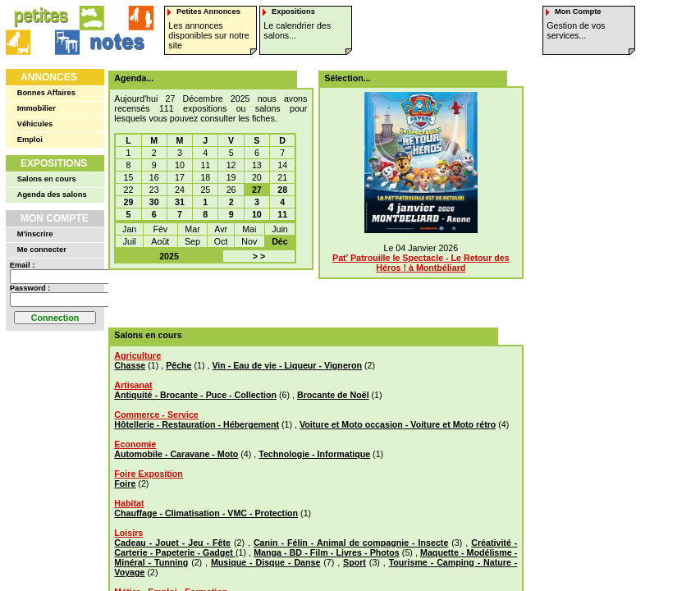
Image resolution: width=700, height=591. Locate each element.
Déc (280, 241)
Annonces (49, 77)
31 (180, 202)
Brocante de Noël (333, 395)
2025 (169, 256)
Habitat (129, 503)
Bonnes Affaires (46, 93)
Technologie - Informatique (314, 454)
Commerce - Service (156, 415)
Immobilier (37, 108)
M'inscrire (35, 234)
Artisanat (133, 385)
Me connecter (42, 250)
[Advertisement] (310, 299)
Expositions (54, 163)
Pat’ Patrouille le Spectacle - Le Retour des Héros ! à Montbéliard (421, 263)
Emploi (30, 140)
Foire (125, 483)
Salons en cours (47, 179)
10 (257, 214)
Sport (355, 562)
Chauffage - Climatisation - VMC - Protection (206, 513)
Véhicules (35, 124)
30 (154, 202)
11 (282, 214)
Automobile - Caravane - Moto (176, 454)
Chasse (130, 365)
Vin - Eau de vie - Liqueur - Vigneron (287, 365)
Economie (135, 444)
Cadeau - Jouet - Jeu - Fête (172, 543)
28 (282, 190)
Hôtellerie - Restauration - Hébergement (197, 424)
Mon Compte (55, 218)
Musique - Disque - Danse (265, 562)
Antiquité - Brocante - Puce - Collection (195, 395)
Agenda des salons (52, 195)
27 (257, 190)
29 (129, 202)
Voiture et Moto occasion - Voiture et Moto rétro (398, 424)
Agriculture (137, 355)
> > (259, 256)
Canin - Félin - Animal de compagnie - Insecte (351, 543)
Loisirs (128, 533)
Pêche (178, 365)
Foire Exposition (148, 474)
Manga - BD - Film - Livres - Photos (327, 552)
